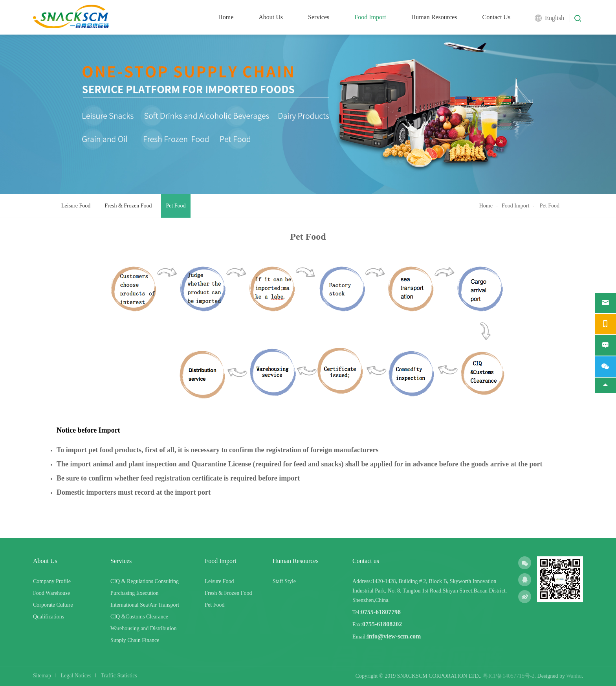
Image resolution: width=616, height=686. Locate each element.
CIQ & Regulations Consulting (145, 581)
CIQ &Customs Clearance (139, 617)
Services (319, 17)
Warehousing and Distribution (143, 628)
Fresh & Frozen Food (128, 206)
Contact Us (497, 17)
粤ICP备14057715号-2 (509, 676)
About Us (271, 17)
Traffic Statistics (119, 676)
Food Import (370, 17)
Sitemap (42, 676)
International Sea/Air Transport (145, 605)
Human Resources (434, 17)
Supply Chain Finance (135, 640)
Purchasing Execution (134, 593)
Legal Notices (76, 676)
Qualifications (49, 617)
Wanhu (574, 676)
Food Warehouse (51, 593)
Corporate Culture (53, 605)
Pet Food (176, 206)
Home (226, 17)
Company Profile (52, 581)
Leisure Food (76, 206)
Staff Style (284, 581)
